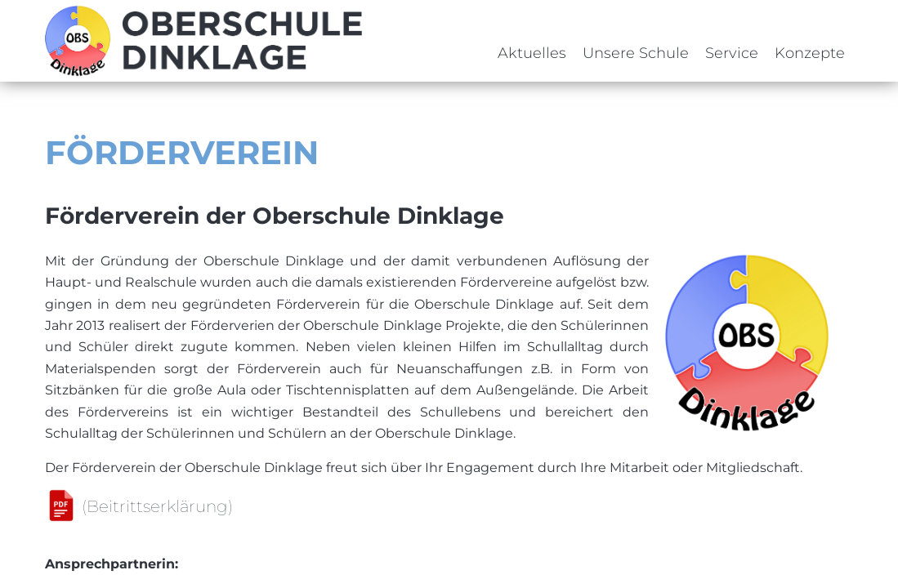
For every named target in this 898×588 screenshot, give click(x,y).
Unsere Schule (636, 53)
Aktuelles (532, 53)
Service (732, 53)
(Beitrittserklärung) (157, 506)
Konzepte (810, 53)
